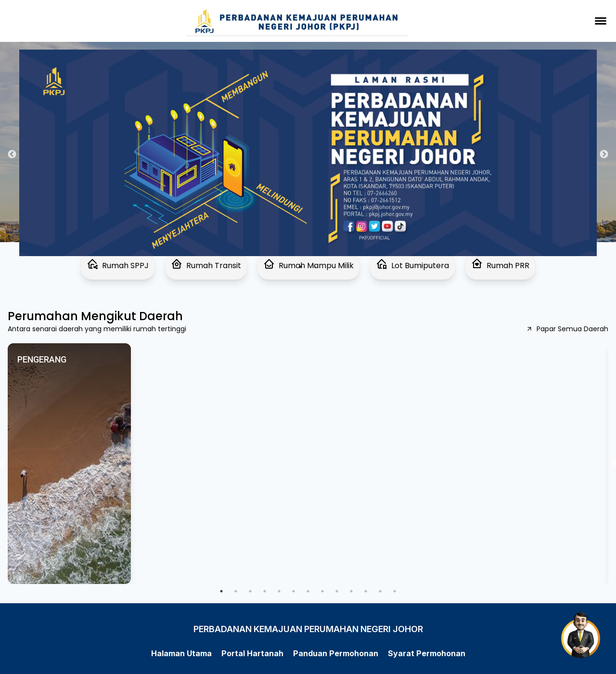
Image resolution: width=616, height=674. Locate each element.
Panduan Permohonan (336, 653)
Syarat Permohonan (427, 653)
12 (380, 591)
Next (604, 155)
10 (351, 591)
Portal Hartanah (252, 653)
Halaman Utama (181, 653)
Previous (12, 155)
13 (395, 591)
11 (366, 591)
